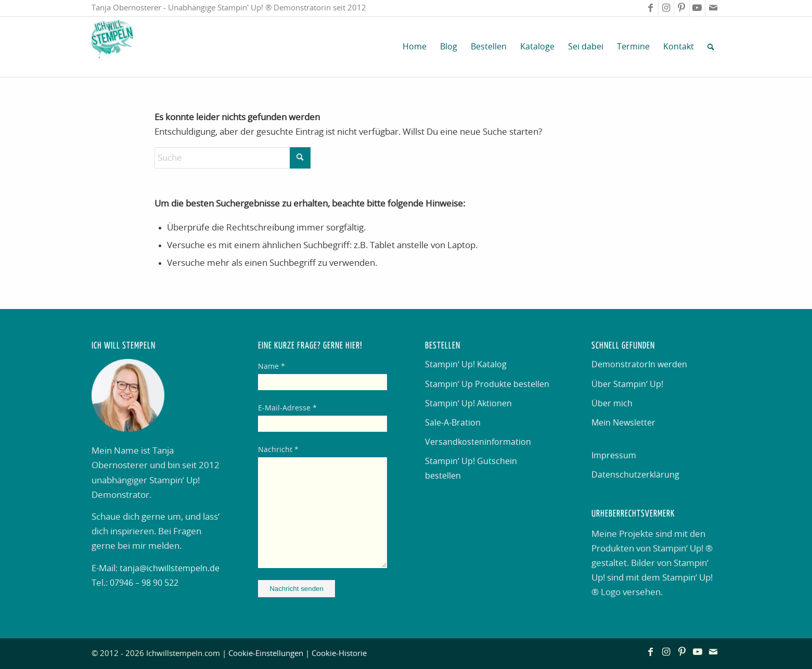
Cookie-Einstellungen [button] (266, 654)
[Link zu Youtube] (697, 8)
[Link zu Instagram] (666, 8)
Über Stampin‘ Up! (627, 384)
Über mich (612, 404)
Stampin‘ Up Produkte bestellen (487, 384)
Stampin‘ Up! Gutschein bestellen (471, 469)
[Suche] (711, 47)
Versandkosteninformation (478, 442)
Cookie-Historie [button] (339, 654)
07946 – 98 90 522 (144, 583)
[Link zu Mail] (713, 8)
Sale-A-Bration (453, 423)
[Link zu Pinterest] (682, 8)
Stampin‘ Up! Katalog (466, 365)
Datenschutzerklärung (635, 475)
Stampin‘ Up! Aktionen (468, 404)
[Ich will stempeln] (112, 47)
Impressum (614, 456)
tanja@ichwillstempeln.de (170, 569)
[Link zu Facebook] (650, 8)
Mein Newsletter (623, 423)
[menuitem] (415, 47)
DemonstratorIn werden (639, 365)
